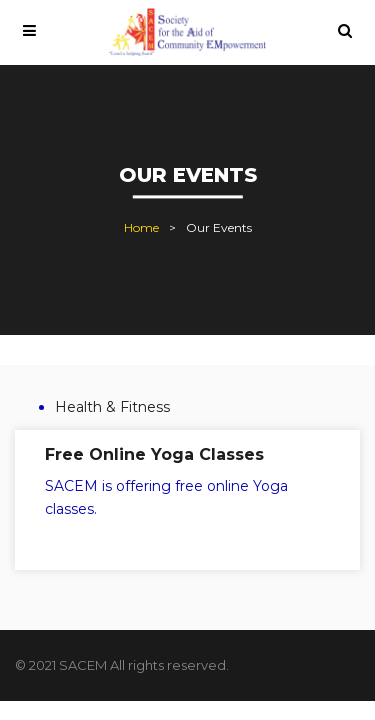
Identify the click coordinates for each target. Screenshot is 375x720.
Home (141, 228)
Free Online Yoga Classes (154, 454)
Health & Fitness (112, 407)
